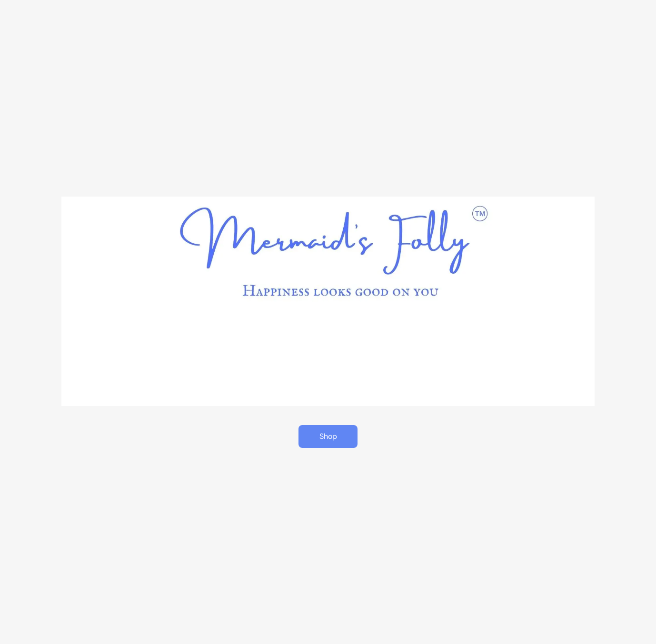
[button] (328, 436)
